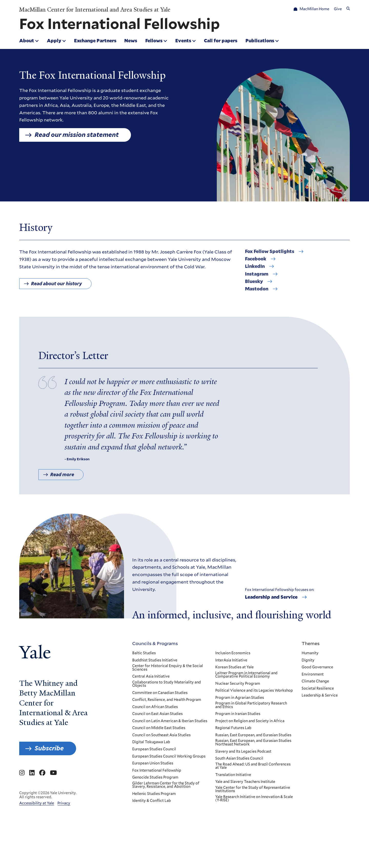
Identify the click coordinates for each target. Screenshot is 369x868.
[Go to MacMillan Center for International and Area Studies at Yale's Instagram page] (22, 773)
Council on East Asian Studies (157, 714)
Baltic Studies (144, 653)
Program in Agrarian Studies (239, 698)
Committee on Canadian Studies (160, 693)
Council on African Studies (155, 707)
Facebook (256, 263)
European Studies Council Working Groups (169, 756)
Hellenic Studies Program (154, 794)
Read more (62, 479)
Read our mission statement (77, 135)
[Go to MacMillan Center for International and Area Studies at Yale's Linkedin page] (32, 773)
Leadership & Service (320, 696)
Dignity (308, 660)
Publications (260, 40)
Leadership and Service (271, 597)
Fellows (154, 40)
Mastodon (257, 293)
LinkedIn (255, 270)
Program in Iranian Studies (238, 714)
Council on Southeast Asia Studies (161, 735)
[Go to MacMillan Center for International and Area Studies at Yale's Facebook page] (42, 773)
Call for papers (221, 40)
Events (183, 40)
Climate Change (315, 681)
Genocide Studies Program (155, 778)
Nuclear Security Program (237, 684)
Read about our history (57, 286)
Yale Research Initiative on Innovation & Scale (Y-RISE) (254, 799)
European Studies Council (154, 749)
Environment (313, 675)
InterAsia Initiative (231, 660)
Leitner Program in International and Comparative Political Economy (246, 675)
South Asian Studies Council (239, 759)
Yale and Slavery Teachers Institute (245, 782)
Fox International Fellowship (157, 771)
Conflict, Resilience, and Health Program (167, 700)
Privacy (64, 803)
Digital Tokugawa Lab (151, 742)
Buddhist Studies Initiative (155, 660)
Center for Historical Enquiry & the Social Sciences (168, 668)
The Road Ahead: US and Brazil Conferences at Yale (253, 766)
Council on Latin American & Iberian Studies (170, 721)
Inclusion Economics (233, 653)
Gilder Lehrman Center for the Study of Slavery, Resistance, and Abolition (166, 785)
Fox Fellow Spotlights (270, 256)
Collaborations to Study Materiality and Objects (167, 684)
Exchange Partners (95, 40)
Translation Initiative (233, 775)
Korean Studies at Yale (234, 667)
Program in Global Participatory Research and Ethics (251, 705)
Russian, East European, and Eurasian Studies (253, 735)
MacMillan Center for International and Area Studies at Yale (95, 10)
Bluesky (254, 285)
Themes (311, 643)
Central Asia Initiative (151, 677)
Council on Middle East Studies (159, 728)
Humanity (310, 653)
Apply (54, 40)
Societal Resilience (318, 689)
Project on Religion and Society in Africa (250, 721)
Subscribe (49, 748)
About (27, 40)
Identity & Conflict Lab (152, 801)
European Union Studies (153, 763)
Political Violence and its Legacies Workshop (254, 691)
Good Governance (317, 667)
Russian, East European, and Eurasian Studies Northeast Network (253, 743)
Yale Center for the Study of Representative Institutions (252, 789)
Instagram (257, 278)
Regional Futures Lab (233, 728)
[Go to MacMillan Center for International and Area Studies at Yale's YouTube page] (53, 773)
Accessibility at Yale (37, 803)
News (131, 40)
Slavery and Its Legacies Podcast (243, 751)
